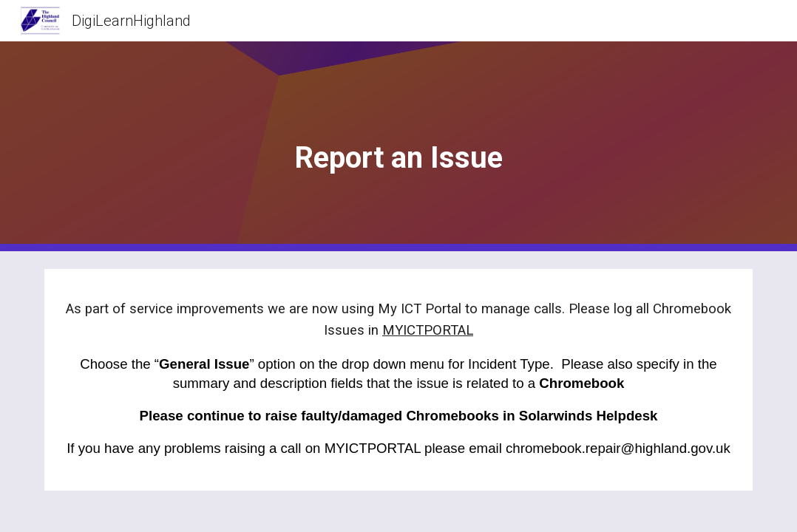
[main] (398, 147)
